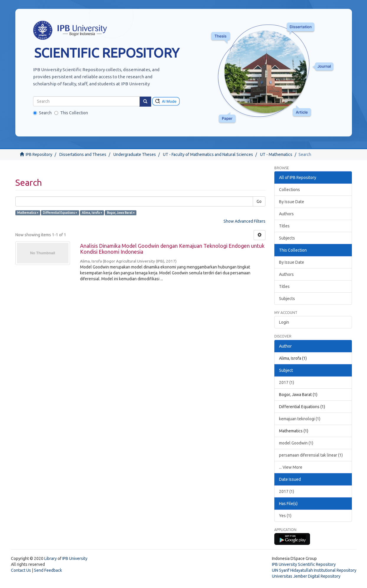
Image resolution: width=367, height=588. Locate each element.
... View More (291, 467)
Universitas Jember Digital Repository (306, 576)
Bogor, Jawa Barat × (121, 213)
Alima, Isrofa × (92, 213)
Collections (289, 190)
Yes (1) (285, 516)
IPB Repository (39, 154)
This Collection (71, 113)
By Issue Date (292, 202)
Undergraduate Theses (135, 154)
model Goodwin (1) (296, 443)
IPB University (75, 558)
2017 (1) (287, 382)
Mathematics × (28, 213)
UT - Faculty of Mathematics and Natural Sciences (208, 154)
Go (259, 201)
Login (284, 322)
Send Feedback (48, 570)
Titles (284, 226)
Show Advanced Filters (244, 221)
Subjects (287, 238)
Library (50, 558)
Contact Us (21, 570)
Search (42, 113)
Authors (286, 214)
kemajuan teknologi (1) (300, 419)
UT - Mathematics (276, 154)
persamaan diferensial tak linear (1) (311, 455)
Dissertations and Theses (83, 154)
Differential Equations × (60, 213)
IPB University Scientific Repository (304, 564)
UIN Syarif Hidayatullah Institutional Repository (314, 570)
